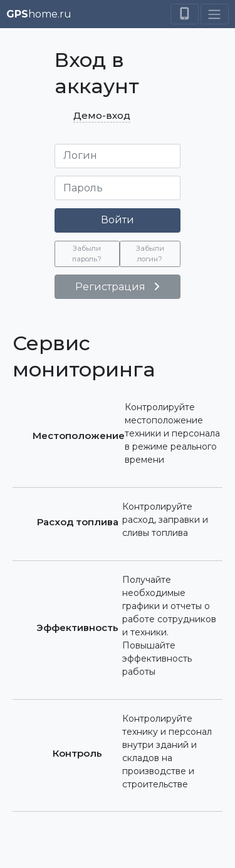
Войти (118, 220)
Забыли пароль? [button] (87, 254)
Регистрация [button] (118, 287)
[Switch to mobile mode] (185, 14)
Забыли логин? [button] (150, 254)
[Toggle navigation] (215, 14)
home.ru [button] (39, 14)
